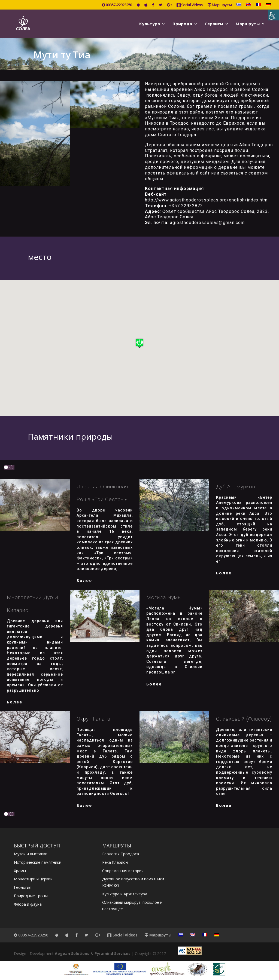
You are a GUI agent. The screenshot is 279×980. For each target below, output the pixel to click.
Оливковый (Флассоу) (244, 719)
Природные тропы (31, 896)
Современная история (123, 871)
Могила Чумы (164, 597)
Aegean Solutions (72, 953)
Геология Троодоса (121, 854)
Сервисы (214, 24)
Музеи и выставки (31, 854)
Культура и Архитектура (125, 894)
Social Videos (189, 5)
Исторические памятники (38, 862)
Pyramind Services (113, 953)
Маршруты (219, 5)
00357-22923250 (117, 5)
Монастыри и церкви (33, 879)
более (84, 580)
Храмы (20, 871)
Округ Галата (93, 719)
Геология (23, 887)
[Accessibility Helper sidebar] (274, 15)
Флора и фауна (28, 904)
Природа (182, 24)
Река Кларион (115, 862)
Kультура (150, 24)
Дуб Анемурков (236, 487)
